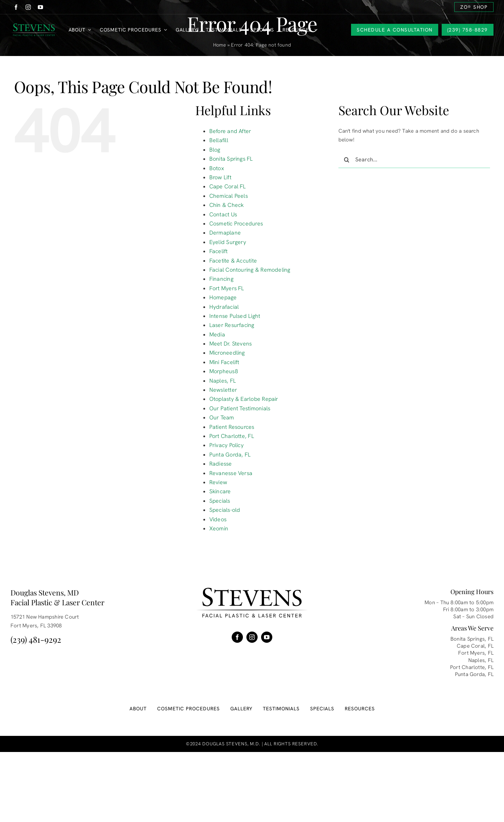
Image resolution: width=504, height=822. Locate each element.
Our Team (222, 417)
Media (217, 335)
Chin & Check (227, 205)
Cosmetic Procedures (236, 224)
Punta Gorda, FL (230, 455)
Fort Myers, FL (476, 653)
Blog (215, 150)
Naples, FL (223, 381)
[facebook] (16, 7)
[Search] (347, 160)
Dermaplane (225, 233)
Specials (220, 501)
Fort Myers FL (227, 288)
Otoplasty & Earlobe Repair (244, 399)
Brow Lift (220, 177)
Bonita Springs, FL (472, 639)
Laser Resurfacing (232, 325)
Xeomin (219, 528)
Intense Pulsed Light (235, 316)
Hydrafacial (224, 307)
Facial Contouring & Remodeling (250, 270)
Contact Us (223, 214)
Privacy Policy (226, 445)
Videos (218, 519)
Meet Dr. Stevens (231, 344)
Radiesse (221, 464)
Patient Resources (232, 427)
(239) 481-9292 (36, 639)
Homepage (223, 297)
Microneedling (227, 353)
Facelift (219, 251)
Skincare (220, 491)
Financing (221, 279)
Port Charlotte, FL (232, 436)
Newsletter (223, 390)
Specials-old (225, 510)
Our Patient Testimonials (240, 408)
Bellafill (219, 140)
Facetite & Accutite (233, 261)
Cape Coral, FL (475, 646)
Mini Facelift (224, 362)
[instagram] (28, 7)
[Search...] (414, 160)
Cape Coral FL (228, 186)
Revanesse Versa (231, 473)
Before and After (230, 131)
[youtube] (40, 7)
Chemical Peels (229, 196)
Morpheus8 (224, 371)
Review (218, 482)
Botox (217, 168)
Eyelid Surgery (228, 242)
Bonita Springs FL (231, 159)
